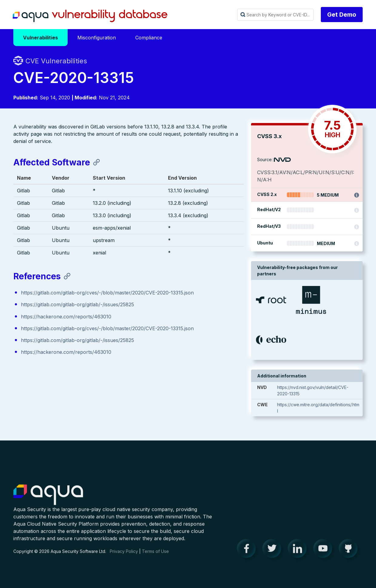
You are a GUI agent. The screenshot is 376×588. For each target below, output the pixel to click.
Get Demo (342, 15)
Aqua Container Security (48, 500)
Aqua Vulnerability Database (90, 16)
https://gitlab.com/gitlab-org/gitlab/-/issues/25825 (77, 305)
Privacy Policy (124, 556)
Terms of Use (155, 556)
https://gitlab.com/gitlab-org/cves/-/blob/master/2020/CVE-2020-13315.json (107, 293)
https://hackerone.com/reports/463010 (66, 317)
